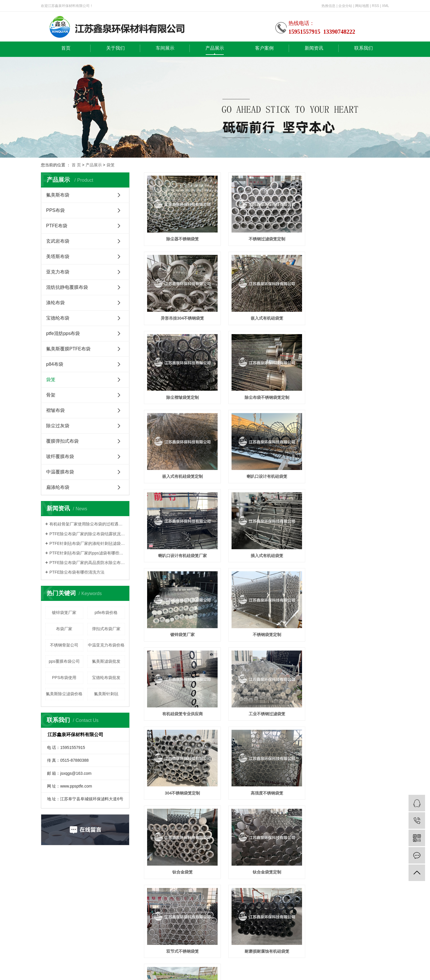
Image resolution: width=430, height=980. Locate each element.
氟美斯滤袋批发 (106, 661)
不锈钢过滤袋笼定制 (266, 239)
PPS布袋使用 (64, 678)
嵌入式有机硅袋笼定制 (182, 397)
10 (290, 735)
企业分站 (345, 6)
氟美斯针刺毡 (106, 694)
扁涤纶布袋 (58, 487)
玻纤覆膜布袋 (60, 456)
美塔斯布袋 (58, 256)
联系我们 (364, 48)
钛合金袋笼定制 (351, 634)
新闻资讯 (314, 48)
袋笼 (111, 165)
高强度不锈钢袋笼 (182, 634)
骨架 (51, 395)
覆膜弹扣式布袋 (62, 441)
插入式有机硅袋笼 (182, 476)
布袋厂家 (64, 629)
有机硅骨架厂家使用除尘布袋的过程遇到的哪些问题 (87, 524)
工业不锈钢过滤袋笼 (266, 555)
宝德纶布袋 (58, 318)
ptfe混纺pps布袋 (63, 333)
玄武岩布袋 (58, 241)
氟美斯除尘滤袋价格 (64, 694)
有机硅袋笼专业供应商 (182, 555)
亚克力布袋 (58, 272)
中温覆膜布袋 (60, 472)
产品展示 (215, 48)
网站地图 (362, 6)
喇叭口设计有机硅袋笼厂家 (351, 397)
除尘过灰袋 (58, 426)
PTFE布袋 (57, 226)
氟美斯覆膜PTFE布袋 (68, 349)
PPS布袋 (55, 210)
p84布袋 (55, 364)
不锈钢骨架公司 (64, 645)
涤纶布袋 (55, 303)
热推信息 (328, 6)
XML (385, 6)
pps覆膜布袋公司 (64, 661)
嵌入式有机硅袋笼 (182, 318)
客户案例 (264, 48)
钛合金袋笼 (266, 634)
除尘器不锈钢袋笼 (182, 239)
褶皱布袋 (55, 410)
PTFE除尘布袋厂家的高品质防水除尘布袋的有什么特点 (87, 563)
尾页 (324, 735)
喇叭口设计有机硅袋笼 (266, 397)
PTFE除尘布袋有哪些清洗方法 (77, 572)
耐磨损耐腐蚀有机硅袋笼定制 (351, 713)
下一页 (306, 735)
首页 (66, 48)
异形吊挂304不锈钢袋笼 (351, 239)
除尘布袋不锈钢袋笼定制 (351, 318)
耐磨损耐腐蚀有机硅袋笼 (266, 713)
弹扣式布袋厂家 (106, 629)
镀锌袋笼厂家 (64, 613)
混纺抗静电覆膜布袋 (67, 287)
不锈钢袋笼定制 (351, 476)
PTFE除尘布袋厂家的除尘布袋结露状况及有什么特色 (87, 534)
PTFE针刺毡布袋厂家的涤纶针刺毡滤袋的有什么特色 (87, 543)
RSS (376, 6)
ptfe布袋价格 (106, 613)
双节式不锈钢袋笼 (182, 713)
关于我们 (115, 48)
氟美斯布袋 (58, 195)
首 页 (76, 165)
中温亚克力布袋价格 (106, 645)
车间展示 (165, 48)
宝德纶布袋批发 (106, 678)
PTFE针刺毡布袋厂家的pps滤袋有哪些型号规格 (87, 553)
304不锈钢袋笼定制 (351, 555)
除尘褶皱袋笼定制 (266, 318)
